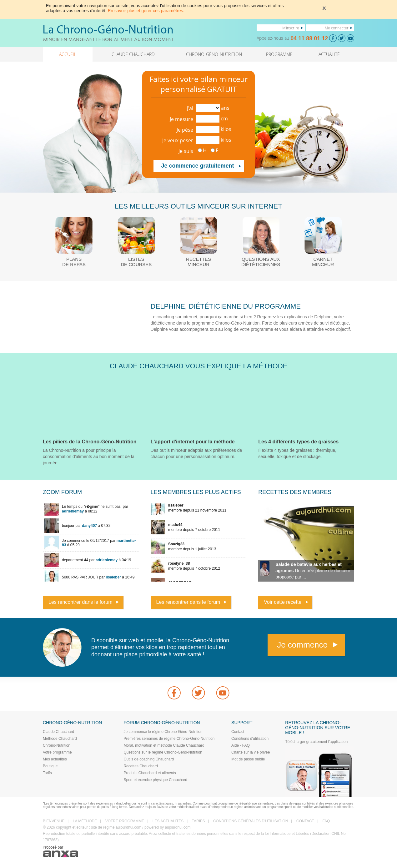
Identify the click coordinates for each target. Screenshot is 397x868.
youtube (223, 693)
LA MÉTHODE (85, 821)
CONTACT (305, 821)
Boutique (50, 766)
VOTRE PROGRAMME (125, 821)
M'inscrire (291, 28)
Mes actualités (55, 759)
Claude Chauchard (58, 732)
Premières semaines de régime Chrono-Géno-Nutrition (169, 739)
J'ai (190, 108)
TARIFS (198, 821)
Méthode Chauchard (60, 739)
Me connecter (337, 28)
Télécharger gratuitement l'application (316, 742)
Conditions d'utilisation (250, 739)
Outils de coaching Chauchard (149, 759)
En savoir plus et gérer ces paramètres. (146, 11)
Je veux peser (178, 140)
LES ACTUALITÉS (168, 821)
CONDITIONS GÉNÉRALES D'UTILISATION (251, 821)
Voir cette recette (283, 602)
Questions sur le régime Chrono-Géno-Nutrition (163, 752)
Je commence (302, 645)
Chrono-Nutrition (57, 745)
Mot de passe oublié (248, 759)
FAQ (326, 821)
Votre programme (57, 752)
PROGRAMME (279, 54)
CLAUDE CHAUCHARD (133, 54)
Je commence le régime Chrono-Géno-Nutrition (163, 732)
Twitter (198, 693)
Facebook (174, 693)
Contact (238, 732)
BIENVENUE (54, 821)
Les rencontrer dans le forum (80, 602)
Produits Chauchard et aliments (150, 773)
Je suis (186, 151)
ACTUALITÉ (329, 54)
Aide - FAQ (241, 745)
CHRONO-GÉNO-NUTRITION (214, 54)
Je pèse (185, 130)
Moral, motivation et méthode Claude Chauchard (164, 745)
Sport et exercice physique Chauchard (155, 780)
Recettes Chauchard (141, 766)
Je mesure (181, 119)
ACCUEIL (68, 54)
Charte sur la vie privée (251, 752)
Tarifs (47, 773)
